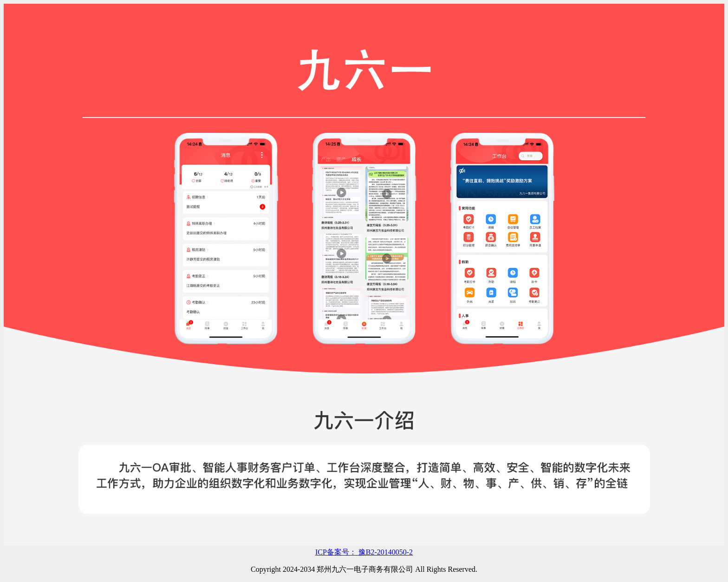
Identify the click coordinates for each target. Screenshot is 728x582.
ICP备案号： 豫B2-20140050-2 (364, 552)
